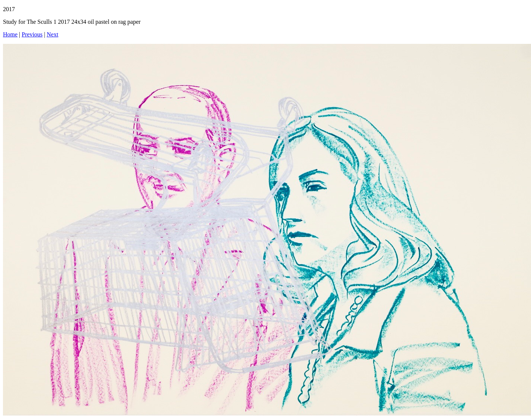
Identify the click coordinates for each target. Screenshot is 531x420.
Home (10, 34)
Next (53, 34)
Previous (32, 34)
